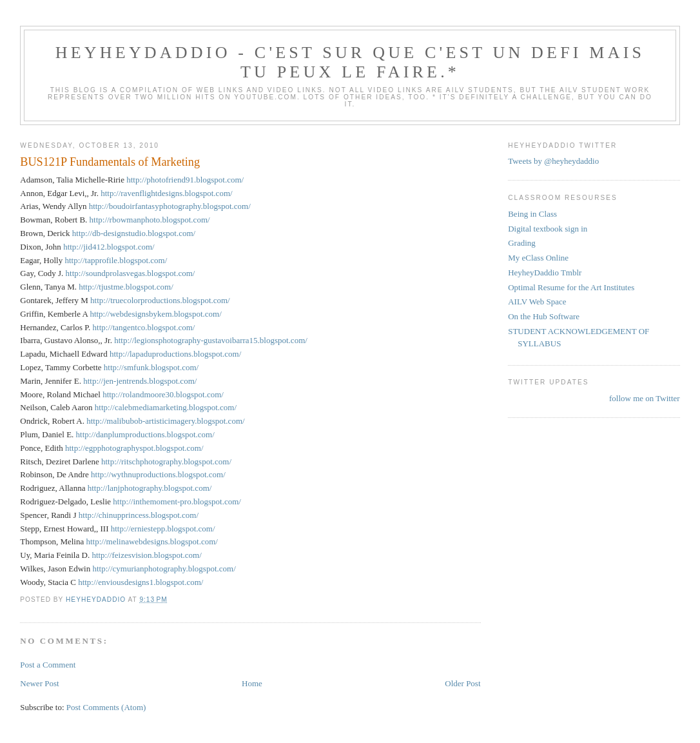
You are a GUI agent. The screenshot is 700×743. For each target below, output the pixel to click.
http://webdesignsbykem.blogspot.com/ (155, 314)
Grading (522, 243)
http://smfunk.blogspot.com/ (151, 367)
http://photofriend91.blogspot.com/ (185, 180)
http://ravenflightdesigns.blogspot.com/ (166, 193)
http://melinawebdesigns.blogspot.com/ (152, 541)
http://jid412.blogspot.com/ (109, 247)
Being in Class (532, 214)
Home (252, 683)
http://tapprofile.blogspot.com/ (116, 260)
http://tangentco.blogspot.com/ (144, 327)
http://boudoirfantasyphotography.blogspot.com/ (170, 206)
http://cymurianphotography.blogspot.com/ (164, 569)
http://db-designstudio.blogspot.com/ (134, 233)
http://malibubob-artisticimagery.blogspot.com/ (165, 421)
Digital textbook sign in (548, 229)
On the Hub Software (544, 316)
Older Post (462, 683)
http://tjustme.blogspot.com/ (126, 287)
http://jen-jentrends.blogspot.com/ (140, 381)
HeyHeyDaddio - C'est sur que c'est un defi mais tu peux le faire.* (350, 62)
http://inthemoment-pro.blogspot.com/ (177, 501)
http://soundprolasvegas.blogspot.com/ (131, 273)
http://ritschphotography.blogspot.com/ (166, 461)
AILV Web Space (537, 302)
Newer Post (39, 683)
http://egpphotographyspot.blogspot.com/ (134, 448)
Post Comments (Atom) (106, 707)
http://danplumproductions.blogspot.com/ (145, 434)
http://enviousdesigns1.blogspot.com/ (141, 582)
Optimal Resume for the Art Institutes (571, 287)
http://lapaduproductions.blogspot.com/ (175, 354)
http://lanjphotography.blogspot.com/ (150, 488)
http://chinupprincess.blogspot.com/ (139, 515)
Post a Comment (48, 665)
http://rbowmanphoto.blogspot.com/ (150, 220)
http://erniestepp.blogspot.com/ (163, 529)
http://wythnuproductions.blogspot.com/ (158, 474)
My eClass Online (538, 258)
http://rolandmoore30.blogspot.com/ (163, 394)
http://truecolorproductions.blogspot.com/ (160, 300)
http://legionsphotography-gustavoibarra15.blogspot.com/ (211, 340)
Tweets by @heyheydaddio (553, 161)
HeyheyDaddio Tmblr (545, 272)
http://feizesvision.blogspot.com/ (146, 555)
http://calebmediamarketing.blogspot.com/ (166, 407)
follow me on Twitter (645, 398)
